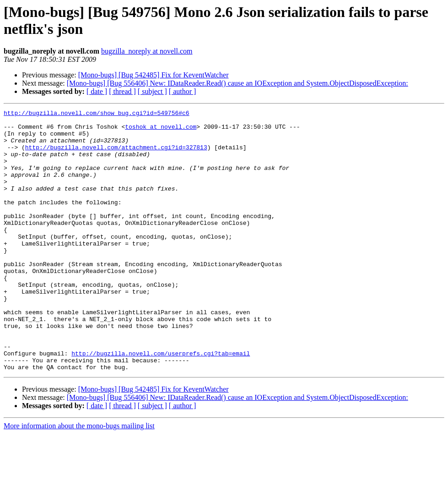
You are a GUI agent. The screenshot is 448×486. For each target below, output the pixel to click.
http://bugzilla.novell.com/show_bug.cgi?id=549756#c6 (97, 114)
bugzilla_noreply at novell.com (147, 51)
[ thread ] (122, 91)
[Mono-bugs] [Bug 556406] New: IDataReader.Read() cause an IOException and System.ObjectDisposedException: (237, 83)
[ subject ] (152, 91)
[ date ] (97, 91)
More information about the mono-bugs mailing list (79, 478)
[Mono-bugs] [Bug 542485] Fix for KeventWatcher (154, 75)
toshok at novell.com (161, 131)
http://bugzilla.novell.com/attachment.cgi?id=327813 (116, 155)
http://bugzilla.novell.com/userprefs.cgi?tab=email (161, 403)
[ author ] (183, 91)
